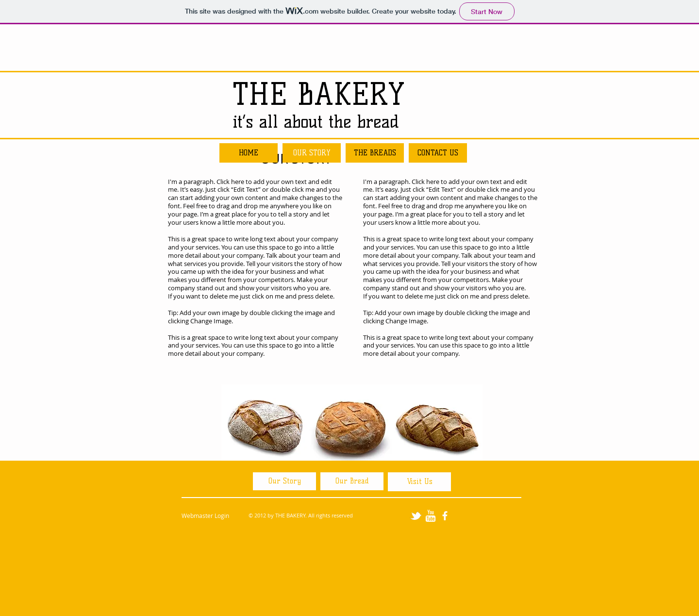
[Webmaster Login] (205, 516)
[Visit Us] (419, 482)
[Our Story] (284, 481)
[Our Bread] (352, 481)
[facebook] (445, 516)
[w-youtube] (430, 516)
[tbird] (416, 516)
